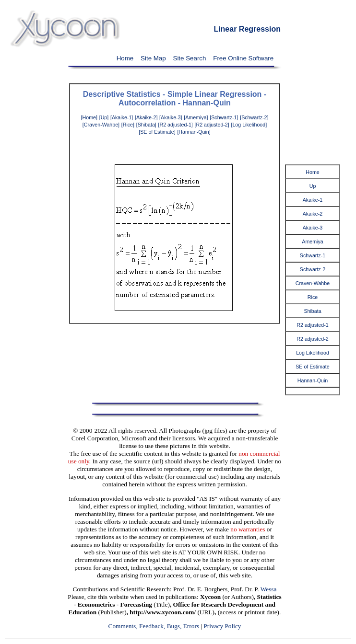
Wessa (269, 589)
